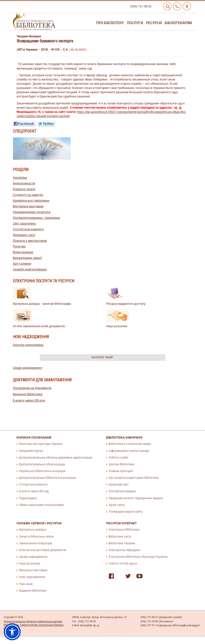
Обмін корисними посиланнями (41, 505)
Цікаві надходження (28, 368)
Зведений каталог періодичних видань (136, 498)
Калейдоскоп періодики (31, 201)
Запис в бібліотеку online (36, 537)
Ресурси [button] (154, 23)
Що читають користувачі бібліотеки (134, 478)
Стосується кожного (28, 229)
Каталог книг (102, 357)
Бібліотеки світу (120, 537)
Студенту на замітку (28, 195)
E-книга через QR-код (29, 400)
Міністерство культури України (41, 444)
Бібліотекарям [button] (178, 23)
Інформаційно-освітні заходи (129, 451)
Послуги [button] (135, 23)
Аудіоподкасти (24, 183)
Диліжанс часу (24, 235)
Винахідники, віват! (28, 258)
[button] (12, 632)
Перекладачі (28, 498)
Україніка (20, 178)
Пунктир (19, 246)
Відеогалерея (23, 252)
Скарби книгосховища (30, 269)
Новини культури (121, 471)
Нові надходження (32, 577)
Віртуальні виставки (28, 206)
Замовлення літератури (36, 543)
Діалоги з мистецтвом (30, 241)
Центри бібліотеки (122, 464)
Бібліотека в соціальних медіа (130, 444)
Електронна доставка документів (43, 550)
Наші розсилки (117, 326)
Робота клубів (119, 458)
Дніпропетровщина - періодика (37, 218)
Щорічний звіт (119, 484)
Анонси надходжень (28, 345)
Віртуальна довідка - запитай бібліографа (42, 304)
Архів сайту (117, 505)
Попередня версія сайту (126, 512)
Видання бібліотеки (28, 394)
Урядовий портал (31, 451)
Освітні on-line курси (123, 563)
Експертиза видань (122, 491)
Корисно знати (24, 189)
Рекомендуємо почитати (32, 212)
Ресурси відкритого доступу (126, 304)
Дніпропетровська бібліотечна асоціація (48, 478)
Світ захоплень (24, 223)
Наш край (26, 584)
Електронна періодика (125, 550)
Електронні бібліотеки (124, 530)
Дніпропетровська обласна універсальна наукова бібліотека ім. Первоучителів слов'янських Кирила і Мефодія (34, 625)
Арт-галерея (22, 264)
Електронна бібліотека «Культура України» (138, 557)
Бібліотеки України (122, 543)
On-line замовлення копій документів (39, 326)
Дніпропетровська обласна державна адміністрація (56, 458)
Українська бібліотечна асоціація (42, 471)
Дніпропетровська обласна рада (42, 464)
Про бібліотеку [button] (110, 23)
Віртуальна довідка (33, 530)
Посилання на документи (32, 388)
